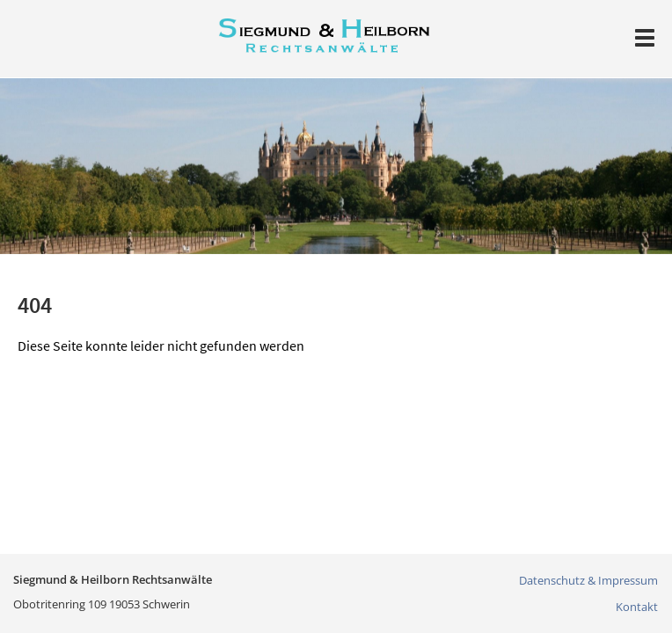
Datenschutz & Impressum (588, 580)
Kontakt (637, 607)
